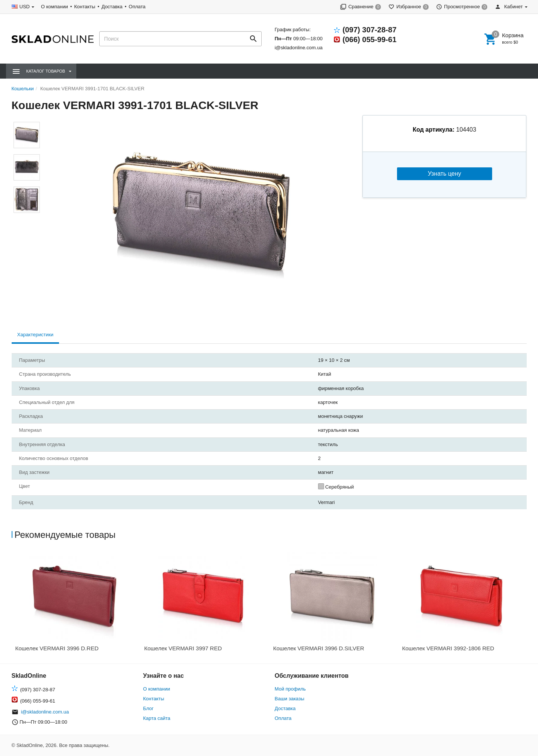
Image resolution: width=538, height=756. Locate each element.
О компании (55, 7)
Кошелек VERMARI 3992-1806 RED (448, 648)
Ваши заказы (290, 699)
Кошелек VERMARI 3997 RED (183, 648)
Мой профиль (290, 689)
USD (25, 7)
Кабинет (509, 7)
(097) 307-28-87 (369, 30)
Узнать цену (445, 174)
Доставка (112, 7)
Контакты (85, 7)
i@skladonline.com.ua (298, 48)
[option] (76, 604)
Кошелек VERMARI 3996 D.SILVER (319, 648)
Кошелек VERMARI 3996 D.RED (57, 648)
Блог (149, 708)
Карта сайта (157, 718)
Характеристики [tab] (35, 335)
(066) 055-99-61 (369, 39)
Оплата (137, 7)
